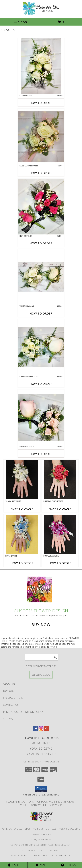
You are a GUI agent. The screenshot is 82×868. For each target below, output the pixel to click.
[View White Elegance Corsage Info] (41, 277)
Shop (20, 22)
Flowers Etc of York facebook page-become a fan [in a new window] (40, 802)
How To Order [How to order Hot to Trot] (41, 243)
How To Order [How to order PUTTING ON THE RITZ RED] (60, 509)
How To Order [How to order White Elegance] (41, 313)
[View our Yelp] (47, 730)
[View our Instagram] (41, 730)
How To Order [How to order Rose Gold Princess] (41, 173)
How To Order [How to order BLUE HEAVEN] (22, 563)
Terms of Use (64, 856)
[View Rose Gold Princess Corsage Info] (41, 136)
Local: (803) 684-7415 (41, 754)
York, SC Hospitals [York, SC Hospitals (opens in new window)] (45, 829)
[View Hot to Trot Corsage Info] (41, 207)
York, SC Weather (41, 840)
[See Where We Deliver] (41, 675)
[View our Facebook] (35, 730)
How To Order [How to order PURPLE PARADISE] (60, 563)
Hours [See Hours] (68, 865)
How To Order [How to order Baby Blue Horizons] (41, 384)
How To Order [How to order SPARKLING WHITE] (22, 509)
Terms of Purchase (42, 856)
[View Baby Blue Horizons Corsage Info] (41, 347)
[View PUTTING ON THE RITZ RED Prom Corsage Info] (60, 480)
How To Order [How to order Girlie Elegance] (41, 454)
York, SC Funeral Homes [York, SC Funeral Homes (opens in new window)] (16, 829)
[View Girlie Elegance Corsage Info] (41, 417)
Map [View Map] (41, 865)
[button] (41, 789)
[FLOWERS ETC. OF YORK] (41, 14)
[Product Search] (42, 657)
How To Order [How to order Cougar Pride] (41, 103)
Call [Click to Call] (14, 865)
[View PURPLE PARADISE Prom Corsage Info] (60, 534)
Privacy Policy (19, 856)
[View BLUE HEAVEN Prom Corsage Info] (22, 534)
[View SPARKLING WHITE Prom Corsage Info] (22, 480)
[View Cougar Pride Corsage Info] (41, 66)
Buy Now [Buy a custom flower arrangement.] (41, 625)
